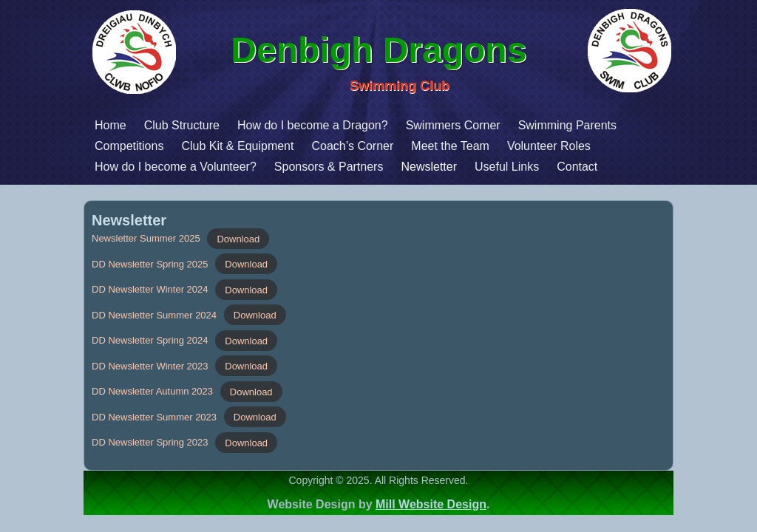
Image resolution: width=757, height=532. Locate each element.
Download (238, 238)
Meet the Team (367, 146)
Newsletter (346, 167)
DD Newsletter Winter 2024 (150, 289)
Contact (494, 167)
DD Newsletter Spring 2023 (150, 442)
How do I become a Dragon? (230, 125)
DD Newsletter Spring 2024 (150, 340)
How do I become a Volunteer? (93, 167)
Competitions (46, 146)
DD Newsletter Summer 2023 (154, 417)
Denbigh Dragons (384, 50)
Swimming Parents (485, 125)
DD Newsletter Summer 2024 (154, 315)
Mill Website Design (431, 504)
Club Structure (99, 125)
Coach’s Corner (269, 146)
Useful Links (424, 167)
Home (28, 125)
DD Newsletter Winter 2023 (150, 366)
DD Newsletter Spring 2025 (150, 264)
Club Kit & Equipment (155, 146)
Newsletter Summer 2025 (146, 238)
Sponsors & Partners (246, 167)
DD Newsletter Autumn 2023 (152, 391)
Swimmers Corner (370, 125)
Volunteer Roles (466, 146)
